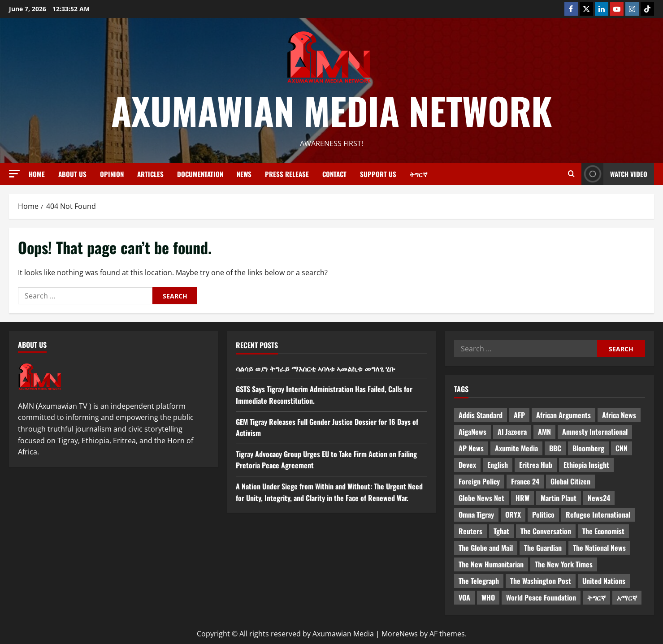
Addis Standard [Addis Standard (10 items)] (481, 415)
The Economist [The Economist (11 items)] (603, 531)
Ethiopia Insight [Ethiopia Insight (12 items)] (586, 465)
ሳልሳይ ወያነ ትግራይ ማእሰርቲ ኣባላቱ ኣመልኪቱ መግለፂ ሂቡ (315, 368)
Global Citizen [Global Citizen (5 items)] (570, 481)
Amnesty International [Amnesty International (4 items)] (595, 432)
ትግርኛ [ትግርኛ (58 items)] (596, 597)
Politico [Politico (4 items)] (543, 514)
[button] (14, 174)
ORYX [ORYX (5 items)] (513, 514)
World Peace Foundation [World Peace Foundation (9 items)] (541, 597)
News (244, 174)
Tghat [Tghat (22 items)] (501, 531)
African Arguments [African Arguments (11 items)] (563, 415)
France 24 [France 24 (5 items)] (525, 481)
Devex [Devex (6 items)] (467, 465)
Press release (287, 174)
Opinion (112, 174)
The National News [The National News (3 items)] (599, 548)
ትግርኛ (419, 174)
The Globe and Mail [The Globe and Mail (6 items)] (486, 548)
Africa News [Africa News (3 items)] (619, 415)
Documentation (200, 174)
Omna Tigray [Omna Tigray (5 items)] (476, 514)
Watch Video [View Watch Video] (614, 174)
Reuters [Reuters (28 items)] (470, 531)
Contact (334, 174)
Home (37, 174)
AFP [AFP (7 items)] (519, 415)
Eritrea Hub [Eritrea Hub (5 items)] (536, 465)
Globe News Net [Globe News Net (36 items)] (481, 498)
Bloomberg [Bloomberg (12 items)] (588, 448)
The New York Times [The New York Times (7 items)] (564, 564)
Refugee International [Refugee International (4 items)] (598, 514)
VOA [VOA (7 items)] (464, 597)
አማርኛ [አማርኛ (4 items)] (627, 597)
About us (72, 174)
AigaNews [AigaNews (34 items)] (472, 432)
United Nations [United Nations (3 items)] (604, 581)
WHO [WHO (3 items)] (488, 597)
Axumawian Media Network (332, 110)
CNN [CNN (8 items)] (622, 448)
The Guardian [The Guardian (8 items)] (543, 548)
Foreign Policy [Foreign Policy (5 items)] (479, 481)
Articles (150, 174)
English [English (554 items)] (498, 465)
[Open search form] (571, 174)
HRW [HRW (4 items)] (522, 498)
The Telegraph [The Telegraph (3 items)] (479, 581)
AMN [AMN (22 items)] (544, 432)
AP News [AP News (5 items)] (471, 448)
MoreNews (400, 634)
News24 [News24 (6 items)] (599, 498)
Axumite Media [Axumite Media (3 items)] (516, 448)
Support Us (378, 174)
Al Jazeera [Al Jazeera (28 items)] (512, 432)
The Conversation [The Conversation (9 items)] (546, 531)
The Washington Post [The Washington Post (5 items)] (541, 581)
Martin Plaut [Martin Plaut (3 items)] (559, 498)
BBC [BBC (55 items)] (555, 448)
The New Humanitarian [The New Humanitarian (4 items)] (491, 564)
